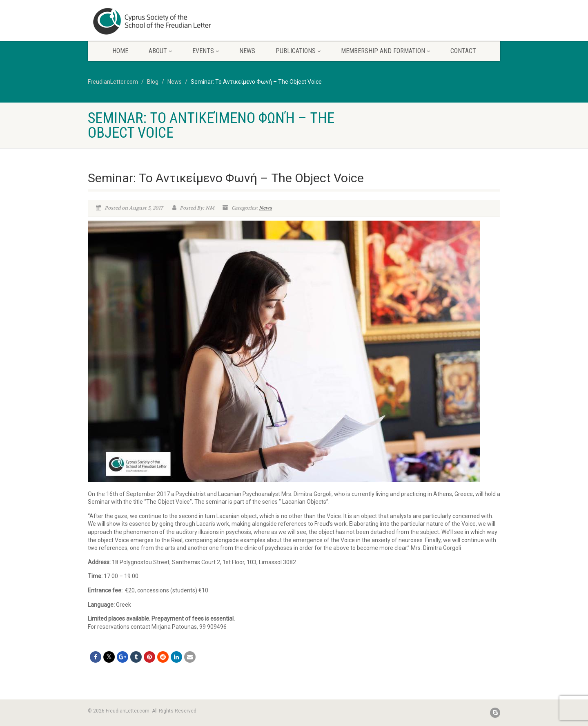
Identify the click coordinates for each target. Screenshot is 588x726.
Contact (463, 51)
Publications (298, 51)
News (247, 51)
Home (120, 51)
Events (206, 51)
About (160, 51)
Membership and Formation (385, 51)
